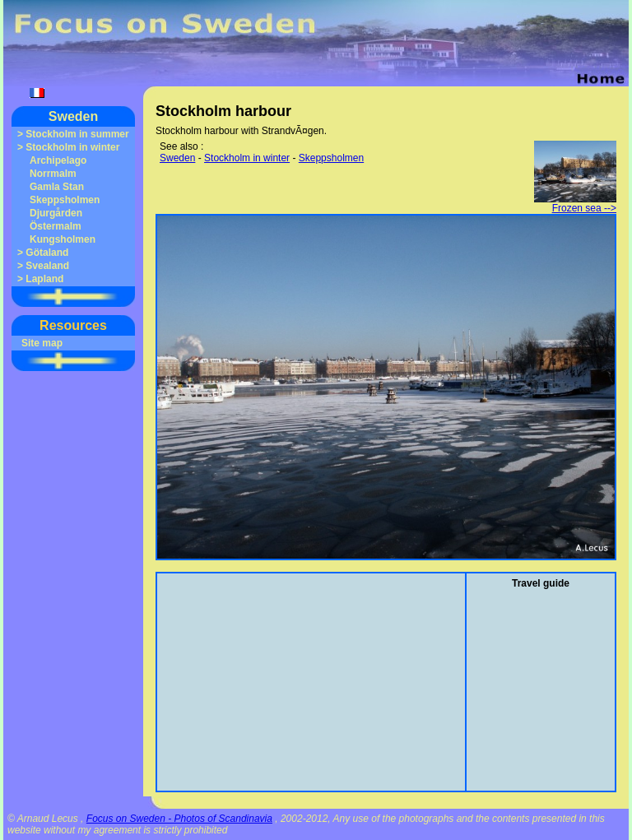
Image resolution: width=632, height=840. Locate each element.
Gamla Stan (57, 187)
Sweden (73, 116)
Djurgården (56, 213)
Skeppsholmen (65, 200)
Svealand (47, 266)
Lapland (44, 279)
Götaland (47, 253)
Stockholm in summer (77, 134)
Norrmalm (53, 174)
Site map (42, 343)
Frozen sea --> (575, 204)
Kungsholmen (63, 239)
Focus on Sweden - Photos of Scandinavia (179, 819)
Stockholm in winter (72, 147)
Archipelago (58, 160)
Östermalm (56, 226)
